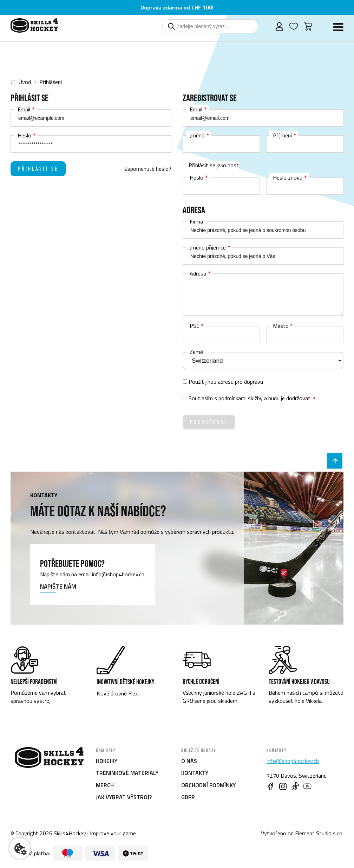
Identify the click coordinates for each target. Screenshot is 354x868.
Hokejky (107, 761)
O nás (189, 761)
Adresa (198, 273)
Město (281, 326)
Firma (196, 221)
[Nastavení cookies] (20, 848)
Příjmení (282, 135)
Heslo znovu (288, 177)
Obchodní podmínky (208, 785)
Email (24, 109)
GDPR (188, 797)
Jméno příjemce (208, 247)
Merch (105, 785)
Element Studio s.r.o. (319, 833)
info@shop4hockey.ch (293, 761)
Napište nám (58, 587)
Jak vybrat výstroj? (124, 797)
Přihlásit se (38, 169)
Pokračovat (209, 422)
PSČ (195, 326)
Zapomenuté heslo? (148, 169)
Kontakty (195, 773)
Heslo (24, 135)
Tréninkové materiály (127, 773)
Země (196, 352)
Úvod (21, 82)
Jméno (197, 135)
